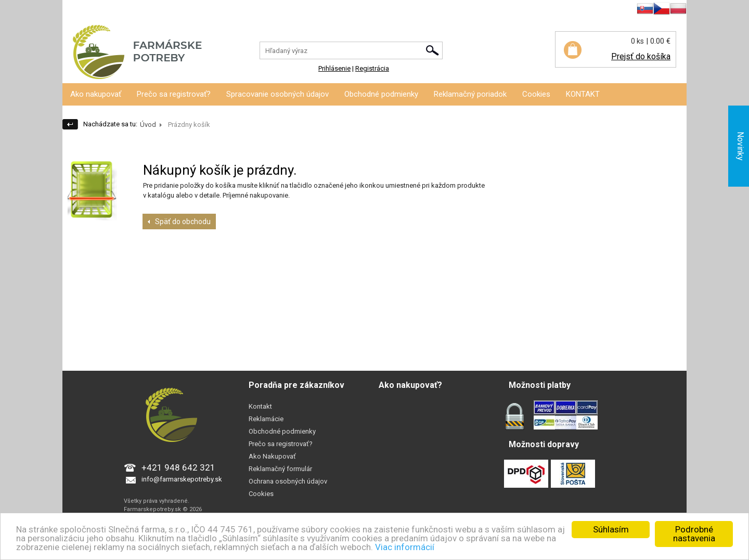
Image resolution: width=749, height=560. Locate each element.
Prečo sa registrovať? (174, 94)
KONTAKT (583, 94)
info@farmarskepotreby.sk (182, 479)
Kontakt (260, 406)
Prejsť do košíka (641, 56)
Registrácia (118, 10)
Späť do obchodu (183, 222)
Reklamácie (266, 419)
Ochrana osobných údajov (288, 481)
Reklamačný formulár (280, 469)
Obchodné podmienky (381, 94)
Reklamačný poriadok (470, 94)
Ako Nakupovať (272, 456)
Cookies (536, 94)
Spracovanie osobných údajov (277, 94)
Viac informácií (405, 547)
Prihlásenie (79, 10)
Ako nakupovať (96, 94)
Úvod (148, 125)
